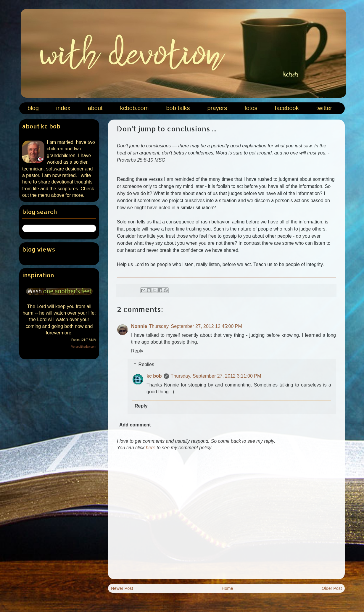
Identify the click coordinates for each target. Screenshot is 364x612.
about (95, 108)
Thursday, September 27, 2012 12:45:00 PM (195, 326)
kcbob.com (135, 108)
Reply (137, 351)
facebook (287, 108)
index (63, 108)
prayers (217, 108)
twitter (324, 108)
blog (33, 108)
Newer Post (122, 588)
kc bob (154, 376)
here (151, 448)
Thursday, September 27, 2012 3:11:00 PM (216, 376)
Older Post (332, 588)
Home (227, 588)
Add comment (135, 425)
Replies (146, 364)
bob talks (178, 108)
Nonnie (139, 326)
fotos (251, 108)
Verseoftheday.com (84, 347)
